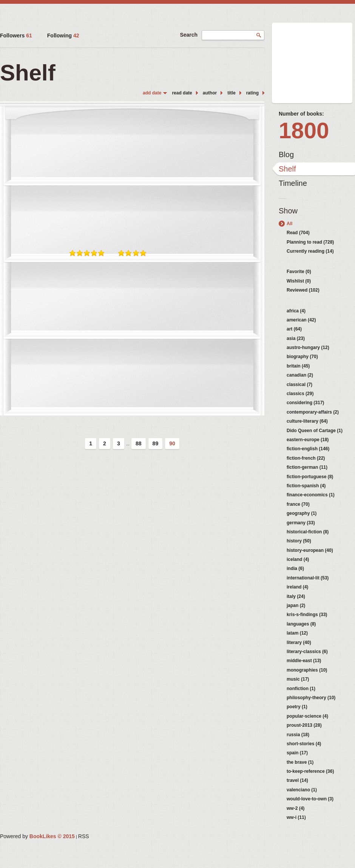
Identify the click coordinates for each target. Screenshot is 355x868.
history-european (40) (310, 550)
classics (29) (300, 394)
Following (63, 36)
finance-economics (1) (311, 495)
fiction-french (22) (306, 458)
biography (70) (302, 357)
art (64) (294, 329)
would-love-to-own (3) (310, 799)
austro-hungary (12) (308, 348)
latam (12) (297, 633)
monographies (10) (307, 670)
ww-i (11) (296, 817)
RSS (84, 836)
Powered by (37, 836)
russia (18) (298, 735)
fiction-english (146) (308, 449)
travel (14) (297, 780)
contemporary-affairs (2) (313, 412)
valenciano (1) (302, 790)
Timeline (293, 183)
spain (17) (297, 753)
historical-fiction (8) (308, 532)
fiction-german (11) (307, 467)
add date (152, 93)
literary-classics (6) (307, 652)
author (210, 93)
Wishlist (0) (299, 281)
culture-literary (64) (307, 421)
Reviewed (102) (303, 290)
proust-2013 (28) (304, 725)
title (231, 93)
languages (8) (301, 624)
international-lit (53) (308, 578)
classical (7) (299, 385)
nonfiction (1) (301, 689)
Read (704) (298, 233)
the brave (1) (300, 762)
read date (182, 93)
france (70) (298, 504)
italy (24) (296, 596)
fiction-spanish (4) (306, 486)
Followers (16, 36)
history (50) (299, 541)
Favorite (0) (299, 272)
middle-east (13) (304, 661)
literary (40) (299, 643)
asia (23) (296, 338)
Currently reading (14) (310, 251)
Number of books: (301, 114)
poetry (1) (297, 707)
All (289, 224)
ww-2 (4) (296, 808)
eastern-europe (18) (308, 440)
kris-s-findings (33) (307, 615)
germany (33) (301, 523)
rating (252, 93)
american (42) (301, 320)
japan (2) (296, 605)
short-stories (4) (304, 744)
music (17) (298, 679)
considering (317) (305, 403)
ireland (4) (297, 587)
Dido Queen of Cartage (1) (315, 431)
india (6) (295, 568)
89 (156, 443)
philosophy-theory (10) (311, 698)
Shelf (287, 169)
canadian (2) (300, 375)
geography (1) (302, 513)
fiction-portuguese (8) (310, 477)
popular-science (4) (307, 716)
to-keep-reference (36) (310, 771)
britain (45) (298, 366)
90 (172, 443)
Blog (286, 154)
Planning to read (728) (310, 242)
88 (139, 443)
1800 (304, 131)
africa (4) (296, 311)
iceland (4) (298, 559)
